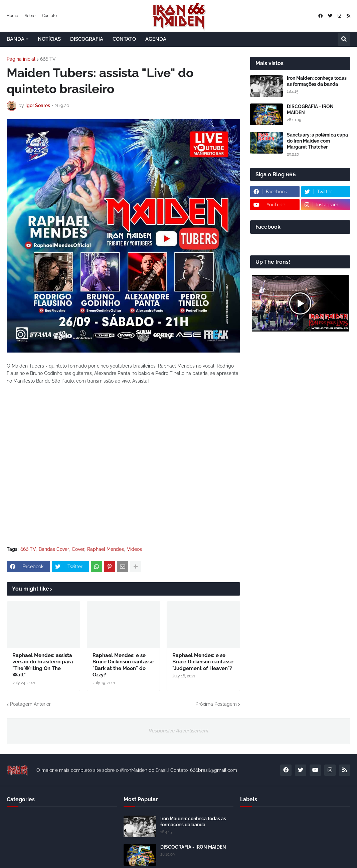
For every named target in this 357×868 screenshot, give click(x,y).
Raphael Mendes (106, 549)
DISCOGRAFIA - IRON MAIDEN (310, 110)
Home (12, 16)
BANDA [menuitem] (16, 39)
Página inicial (21, 59)
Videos (134, 549)
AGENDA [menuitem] (156, 39)
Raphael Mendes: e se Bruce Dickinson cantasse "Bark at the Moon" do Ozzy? (123, 665)
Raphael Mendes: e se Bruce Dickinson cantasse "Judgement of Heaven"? (203, 662)
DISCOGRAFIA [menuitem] (87, 39)
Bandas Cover (54, 549)
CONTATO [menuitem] (124, 39)
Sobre (30, 16)
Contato (49, 16)
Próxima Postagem (216, 704)
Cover (78, 549)
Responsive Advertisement (179, 731)
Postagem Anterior (30, 704)
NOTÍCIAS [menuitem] (49, 39)
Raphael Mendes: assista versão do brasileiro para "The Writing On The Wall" (43, 665)
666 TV (48, 59)
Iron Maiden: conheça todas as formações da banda (317, 81)
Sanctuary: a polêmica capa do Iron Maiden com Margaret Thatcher (317, 141)
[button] (344, 39)
